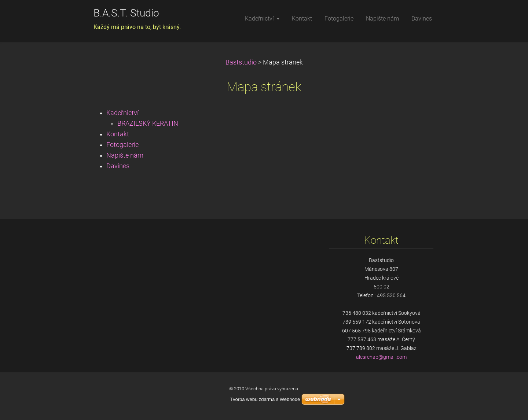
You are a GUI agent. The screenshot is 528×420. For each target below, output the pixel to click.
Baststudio (241, 62)
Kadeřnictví (122, 113)
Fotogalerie (122, 145)
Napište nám (125, 155)
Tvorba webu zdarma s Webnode (265, 399)
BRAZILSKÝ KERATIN (148, 124)
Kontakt (118, 134)
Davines (118, 166)
